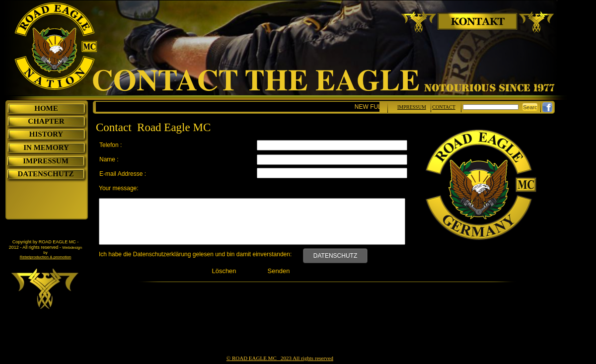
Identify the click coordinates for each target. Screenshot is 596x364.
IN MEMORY (46, 147)
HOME (46, 108)
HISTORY (46, 134)
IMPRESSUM (46, 161)
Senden (279, 271)
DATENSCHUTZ (335, 256)
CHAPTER (46, 121)
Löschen (224, 271)
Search (532, 107)
